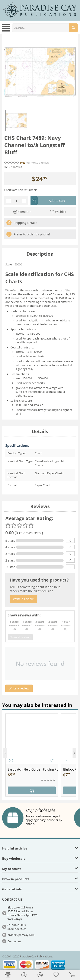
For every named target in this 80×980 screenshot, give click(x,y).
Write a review (40, 163)
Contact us (14, 941)
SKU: (7, 167)
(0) (28, 163)
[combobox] (45, 28)
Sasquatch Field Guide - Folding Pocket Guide (33, 769)
